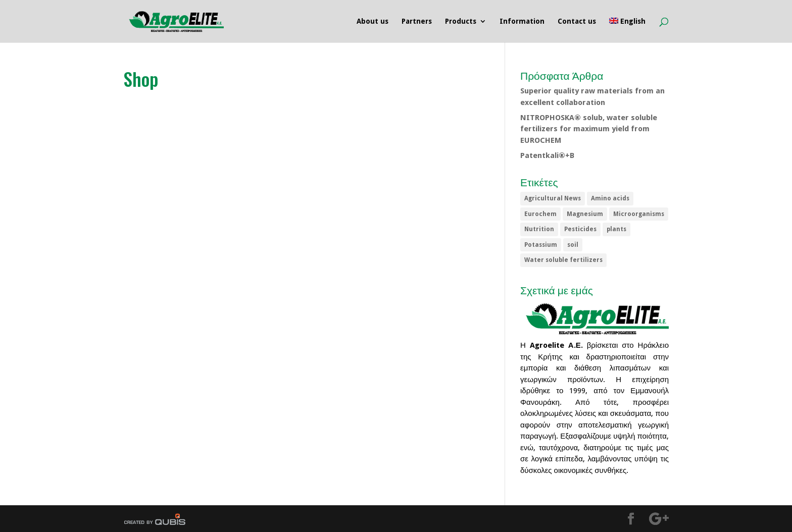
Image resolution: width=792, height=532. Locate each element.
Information (522, 21)
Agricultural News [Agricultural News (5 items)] (553, 198)
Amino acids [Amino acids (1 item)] (610, 198)
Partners (417, 21)
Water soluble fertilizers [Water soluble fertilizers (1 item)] (563, 260)
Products (461, 21)
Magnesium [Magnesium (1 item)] (585, 214)
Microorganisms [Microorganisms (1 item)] (639, 214)
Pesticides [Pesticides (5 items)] (580, 229)
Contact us (577, 21)
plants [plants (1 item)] (616, 229)
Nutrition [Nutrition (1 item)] (539, 229)
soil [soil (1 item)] (573, 245)
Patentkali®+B (547, 155)
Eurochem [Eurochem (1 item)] (540, 214)
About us (373, 21)
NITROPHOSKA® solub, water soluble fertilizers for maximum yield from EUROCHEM (589, 129)
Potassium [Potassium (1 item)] (541, 245)
